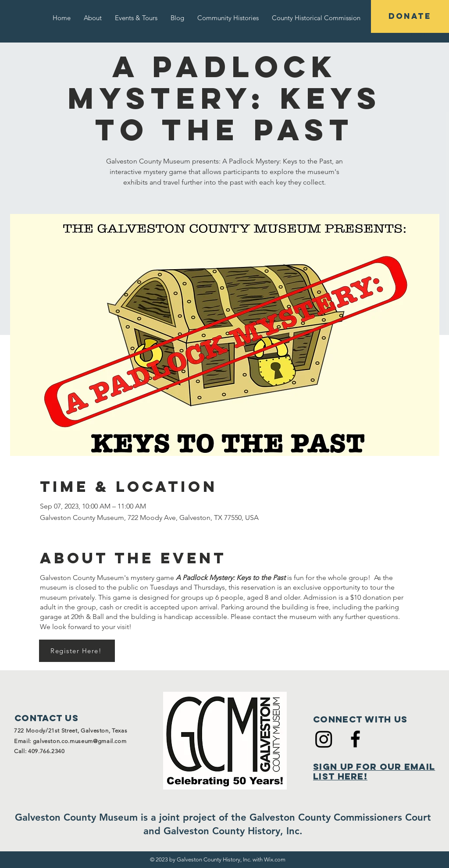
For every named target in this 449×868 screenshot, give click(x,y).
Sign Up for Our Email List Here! (374, 771)
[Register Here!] (77, 651)
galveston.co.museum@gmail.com (80, 741)
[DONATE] (410, 16)
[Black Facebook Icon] (355, 739)
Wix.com (275, 859)
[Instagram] (324, 739)
